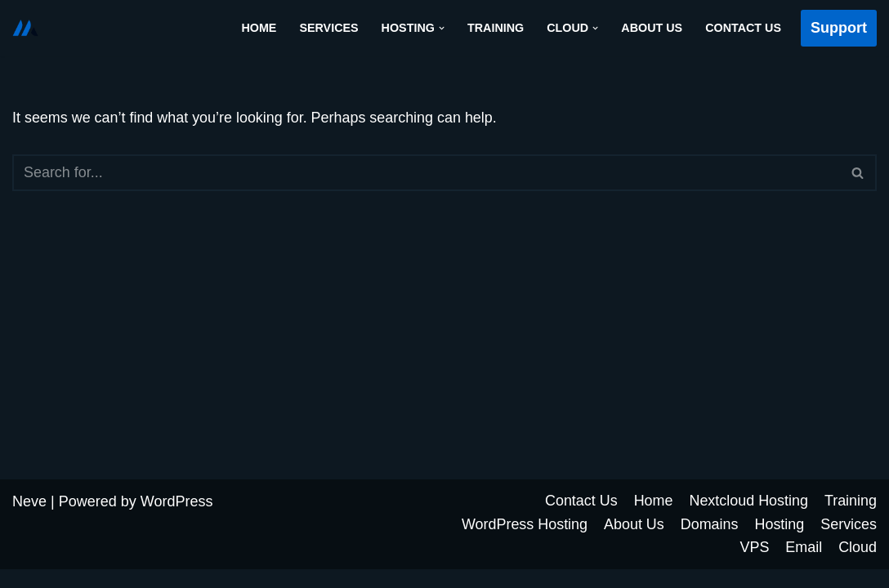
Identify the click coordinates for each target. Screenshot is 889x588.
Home (257, 28)
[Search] (426, 173)
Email (804, 566)
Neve (29, 520)
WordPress (177, 520)
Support (839, 28)
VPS (754, 566)
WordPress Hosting (523, 542)
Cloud (858, 566)
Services (327, 28)
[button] (440, 28)
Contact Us (743, 28)
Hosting (779, 542)
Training (495, 28)
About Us (652, 28)
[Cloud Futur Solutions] (25, 28)
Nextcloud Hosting (748, 519)
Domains (709, 542)
